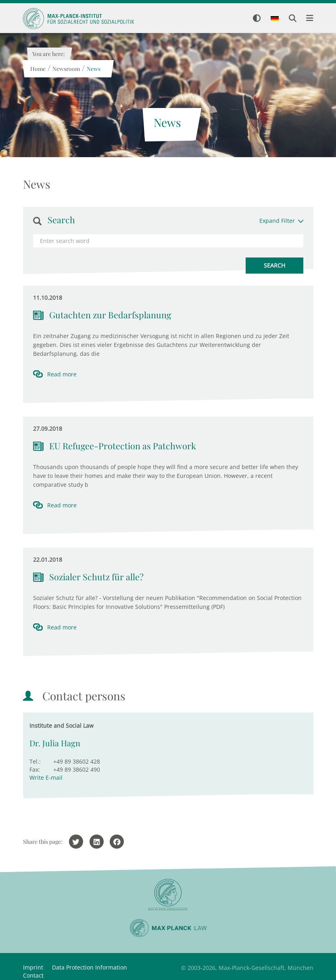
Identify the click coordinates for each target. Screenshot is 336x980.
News (94, 69)
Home (38, 69)
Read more (62, 374)
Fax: (35, 769)
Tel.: (35, 761)
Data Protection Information (90, 967)
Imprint (33, 967)
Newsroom (66, 69)
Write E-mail (46, 778)
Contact (33, 975)
